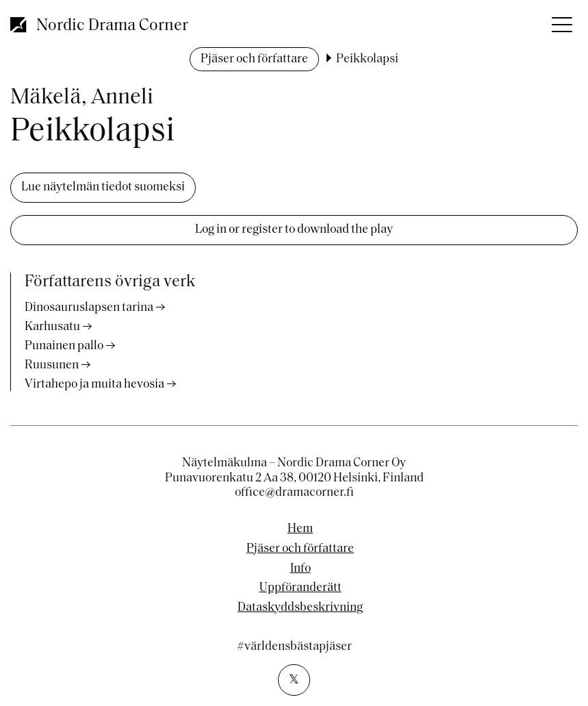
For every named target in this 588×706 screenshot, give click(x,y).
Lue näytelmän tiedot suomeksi (103, 187)
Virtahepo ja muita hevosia (94, 384)
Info (301, 569)
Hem (300, 529)
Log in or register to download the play (294, 230)
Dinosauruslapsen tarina (89, 308)
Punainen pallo (64, 346)
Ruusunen (52, 365)
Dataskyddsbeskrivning (300, 608)
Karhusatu (52, 327)
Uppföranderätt (301, 588)
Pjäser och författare (254, 59)
